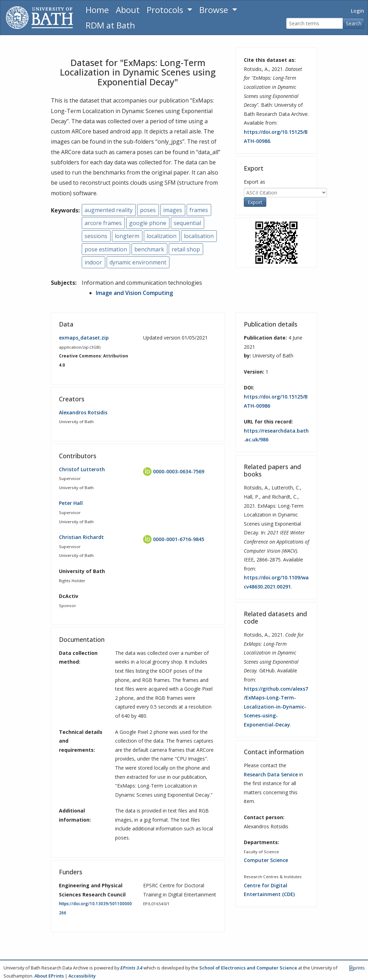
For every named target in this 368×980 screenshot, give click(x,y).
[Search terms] (315, 23)
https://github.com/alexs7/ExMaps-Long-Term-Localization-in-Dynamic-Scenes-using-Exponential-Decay (276, 707)
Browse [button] (215, 10)
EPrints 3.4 (131, 968)
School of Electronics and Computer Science (248, 968)
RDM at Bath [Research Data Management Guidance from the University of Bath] (110, 25)
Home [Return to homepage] (97, 10)
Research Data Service (271, 774)
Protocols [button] (166, 10)
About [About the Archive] (128, 10)
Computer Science (266, 860)
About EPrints (49, 976)
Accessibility (82, 976)
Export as (255, 182)
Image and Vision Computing (134, 293)
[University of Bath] (39, 18)
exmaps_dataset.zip (84, 338)
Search (354, 23)
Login (357, 11)
